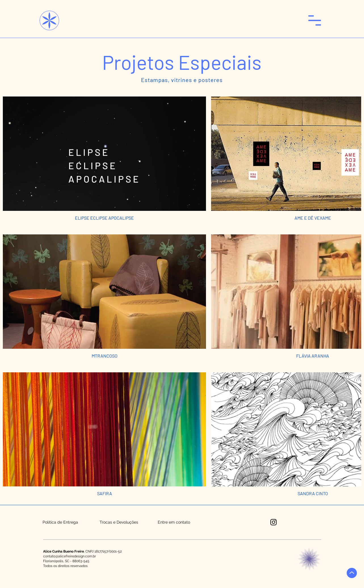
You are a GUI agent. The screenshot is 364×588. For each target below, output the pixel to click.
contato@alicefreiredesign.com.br (70, 556)
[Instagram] (273, 522)
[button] (315, 20)
